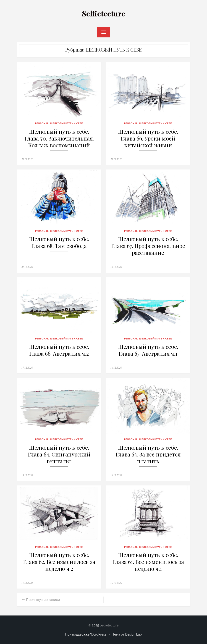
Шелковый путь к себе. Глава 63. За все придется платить (148, 454)
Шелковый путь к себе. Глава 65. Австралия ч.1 (148, 350)
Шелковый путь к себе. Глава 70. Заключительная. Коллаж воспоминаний (59, 138)
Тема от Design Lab (127, 634)
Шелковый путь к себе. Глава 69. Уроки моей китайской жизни (148, 138)
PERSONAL (42, 123)
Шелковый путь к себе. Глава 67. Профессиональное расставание (148, 246)
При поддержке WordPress (86, 634)
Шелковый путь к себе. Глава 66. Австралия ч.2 (59, 350)
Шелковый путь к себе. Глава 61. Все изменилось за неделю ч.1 (148, 562)
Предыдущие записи (43, 600)
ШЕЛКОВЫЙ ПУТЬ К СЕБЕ (67, 123)
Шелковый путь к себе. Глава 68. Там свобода (59, 242)
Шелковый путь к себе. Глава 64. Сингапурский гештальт (59, 454)
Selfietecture (103, 13)
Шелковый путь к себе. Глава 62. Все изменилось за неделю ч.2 (59, 562)
